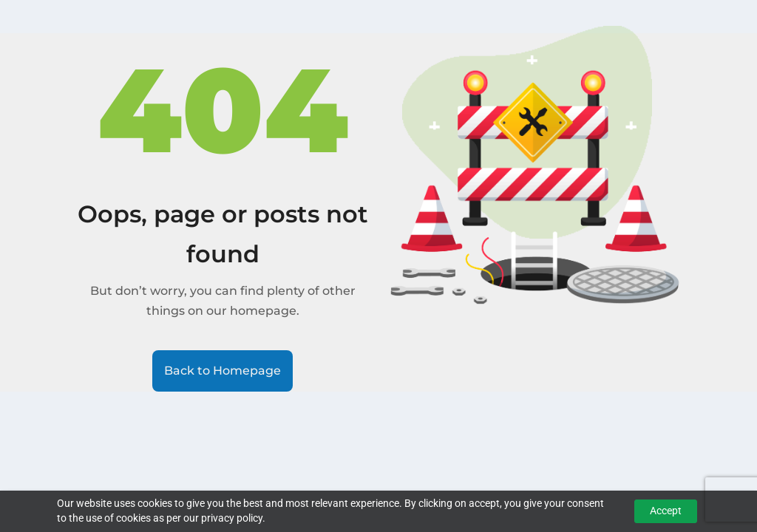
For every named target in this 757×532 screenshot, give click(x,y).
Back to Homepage (223, 371)
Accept (666, 511)
